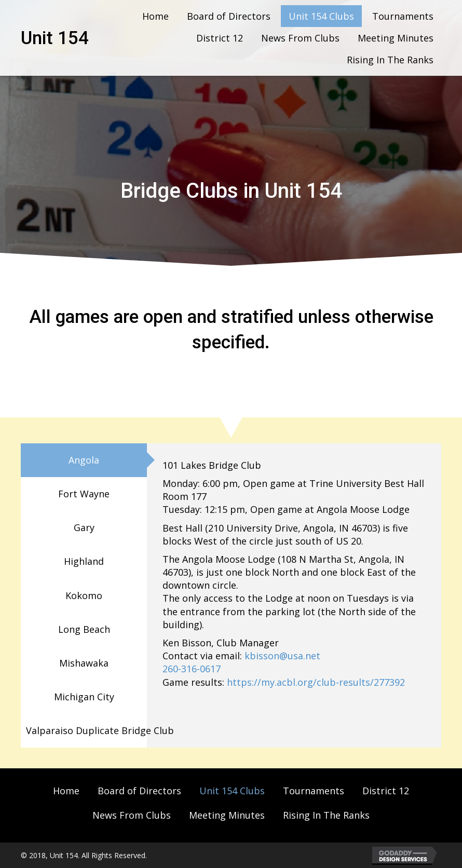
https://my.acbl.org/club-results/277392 (316, 682)
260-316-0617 (192, 669)
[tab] (84, 460)
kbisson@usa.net (282, 656)
